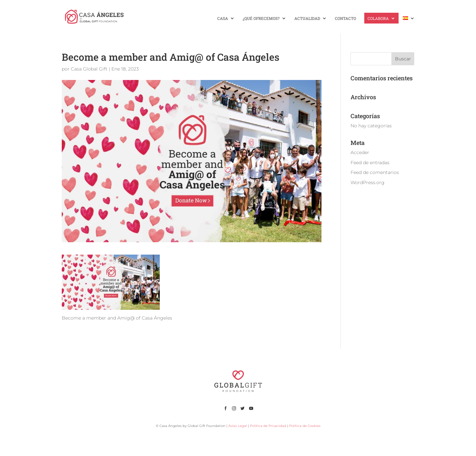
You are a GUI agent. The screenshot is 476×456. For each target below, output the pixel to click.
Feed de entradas (370, 163)
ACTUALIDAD (307, 18)
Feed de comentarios (375, 172)
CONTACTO (345, 18)
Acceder (360, 152)
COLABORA (378, 18)
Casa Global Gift (89, 69)
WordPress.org (368, 182)
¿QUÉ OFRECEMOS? (261, 18)
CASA (223, 18)
